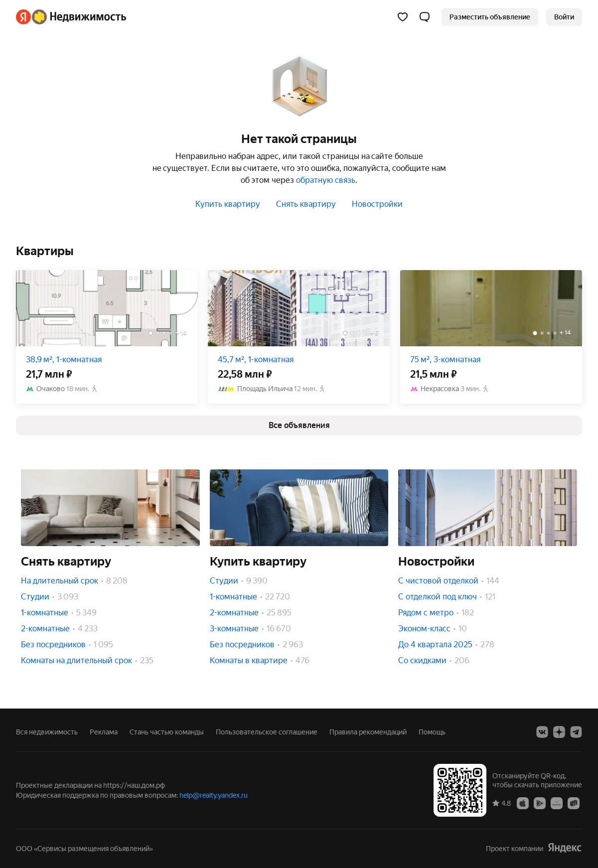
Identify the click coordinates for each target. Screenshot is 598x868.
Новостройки (377, 204)
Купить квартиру (228, 204)
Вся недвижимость (47, 732)
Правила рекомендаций (368, 732)
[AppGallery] (557, 803)
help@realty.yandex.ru (214, 795)
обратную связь (326, 180)
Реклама (104, 732)
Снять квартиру (306, 204)
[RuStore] (574, 803)
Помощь (432, 732)
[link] (564, 17)
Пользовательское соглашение (267, 732)
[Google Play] (540, 803)
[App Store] (523, 803)
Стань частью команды (167, 732)
